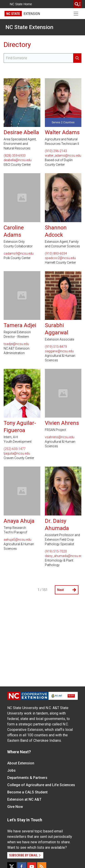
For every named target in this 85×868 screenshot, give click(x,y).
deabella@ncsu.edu (18, 160)
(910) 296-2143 (56, 151)
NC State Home (21, 4)
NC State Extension (29, 27)
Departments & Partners (27, 778)
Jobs (11, 770)
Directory (17, 45)
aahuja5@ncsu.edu (17, 540)
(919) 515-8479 (56, 347)
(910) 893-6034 (56, 253)
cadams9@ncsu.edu (19, 253)
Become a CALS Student (27, 792)
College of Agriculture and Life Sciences (41, 785)
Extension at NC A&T (24, 799)
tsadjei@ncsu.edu (16, 344)
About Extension (21, 763)
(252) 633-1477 (15, 449)
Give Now (15, 807)
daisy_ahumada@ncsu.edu (63, 556)
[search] (78, 4)
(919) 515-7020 (56, 551)
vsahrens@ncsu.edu (60, 437)
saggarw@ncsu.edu (59, 351)
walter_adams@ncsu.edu (63, 156)
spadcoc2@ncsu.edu (60, 258)
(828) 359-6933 (15, 156)
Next (67, 590)
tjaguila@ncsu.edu (17, 453)
